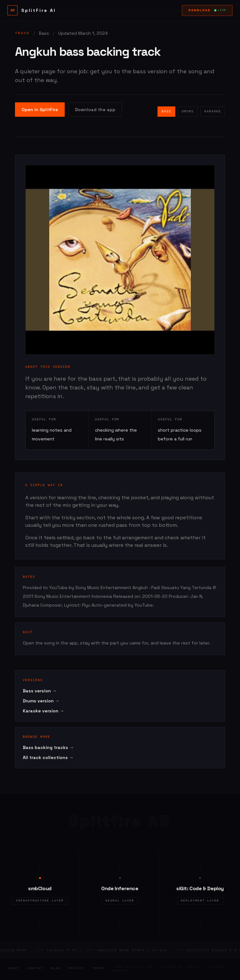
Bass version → (40, 691)
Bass (166, 112)
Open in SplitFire (40, 110)
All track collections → (48, 757)
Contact (35, 968)
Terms (98, 968)
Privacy (77, 968)
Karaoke (213, 112)
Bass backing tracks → (48, 747)
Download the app (95, 110)
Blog (56, 968)
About (13, 968)
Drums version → (41, 701)
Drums (188, 112)
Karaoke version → (43, 711)
